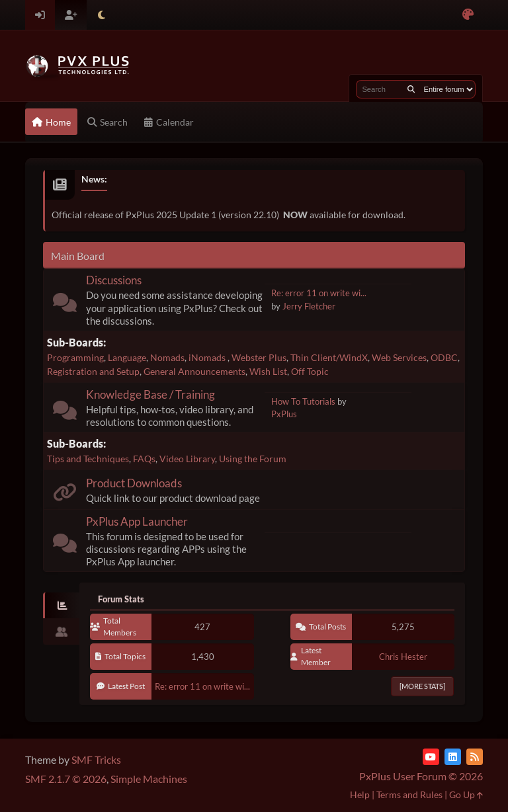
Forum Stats (121, 599)
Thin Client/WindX (329, 357)
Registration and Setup (93, 371)
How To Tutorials (303, 401)
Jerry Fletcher (309, 306)
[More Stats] (422, 686)
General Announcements (194, 371)
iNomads (208, 357)
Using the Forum (253, 459)
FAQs (144, 459)
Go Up (466, 794)
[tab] (61, 606)
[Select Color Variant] (468, 15)
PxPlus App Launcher (137, 521)
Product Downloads (134, 483)
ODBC (444, 357)
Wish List (268, 371)
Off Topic (310, 371)
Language (127, 357)
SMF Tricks (96, 759)
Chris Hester (403, 657)
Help (360, 794)
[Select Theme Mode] (102, 15)
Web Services (399, 357)
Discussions (114, 280)
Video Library (187, 459)
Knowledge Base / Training (150, 394)
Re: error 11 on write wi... (319, 293)
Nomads (167, 357)
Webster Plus (259, 357)
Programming (75, 357)
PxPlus (284, 414)
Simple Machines (149, 779)
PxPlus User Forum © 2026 (421, 776)
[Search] (411, 89)
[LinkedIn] (453, 757)
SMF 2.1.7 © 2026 (66, 779)
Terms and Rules (409, 794)
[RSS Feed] (475, 757)
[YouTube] (431, 757)
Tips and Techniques (88, 459)
